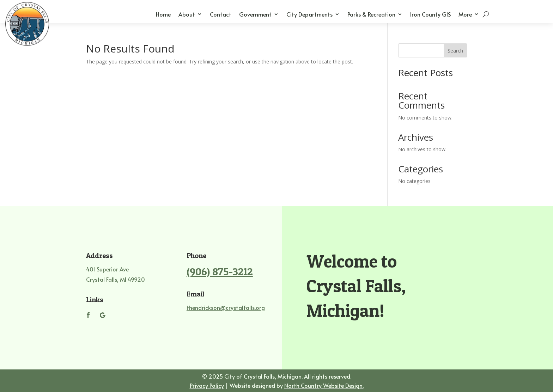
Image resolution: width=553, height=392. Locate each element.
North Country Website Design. (324, 385)
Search (455, 51)
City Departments (309, 15)
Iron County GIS (430, 15)
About (187, 15)
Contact (221, 15)
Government (255, 15)
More (465, 15)
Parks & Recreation (371, 15)
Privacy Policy (207, 385)
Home (163, 15)
